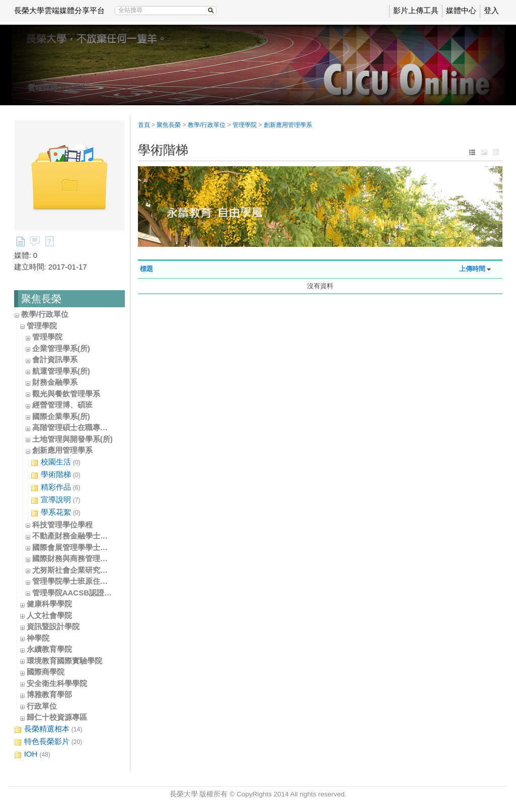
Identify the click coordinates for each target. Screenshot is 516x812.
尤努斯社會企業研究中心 (74, 570)
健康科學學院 (49, 604)
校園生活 (56, 462)
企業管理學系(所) (61, 348)
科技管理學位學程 (62, 525)
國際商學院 (46, 672)
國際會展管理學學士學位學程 (81, 547)
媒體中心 (461, 10)
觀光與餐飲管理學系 (66, 394)
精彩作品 (56, 487)
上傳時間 (472, 269)
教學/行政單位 (45, 314)
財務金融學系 (55, 382)
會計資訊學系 (55, 359)
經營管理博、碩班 (62, 405)
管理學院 (42, 326)
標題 (146, 269)
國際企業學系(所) (61, 416)
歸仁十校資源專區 (57, 717)
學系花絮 (56, 513)
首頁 (144, 125)
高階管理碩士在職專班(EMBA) (84, 427)
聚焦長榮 (169, 125)
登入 (491, 10)
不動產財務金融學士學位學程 (81, 536)
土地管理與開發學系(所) (72, 439)
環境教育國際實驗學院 (64, 661)
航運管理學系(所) (61, 371)
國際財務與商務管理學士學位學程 (89, 558)
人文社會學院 (49, 615)
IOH (32, 754)
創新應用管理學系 (62, 450)
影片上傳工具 (416, 10)
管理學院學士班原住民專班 (78, 581)
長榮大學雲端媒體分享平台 (59, 10)
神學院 (38, 638)
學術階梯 (56, 475)
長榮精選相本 (48, 729)
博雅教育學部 (49, 694)
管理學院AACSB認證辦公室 (80, 593)
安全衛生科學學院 (57, 683)
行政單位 (42, 706)
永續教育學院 (49, 649)
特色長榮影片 (48, 742)
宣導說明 (56, 500)
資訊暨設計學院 (53, 626)
